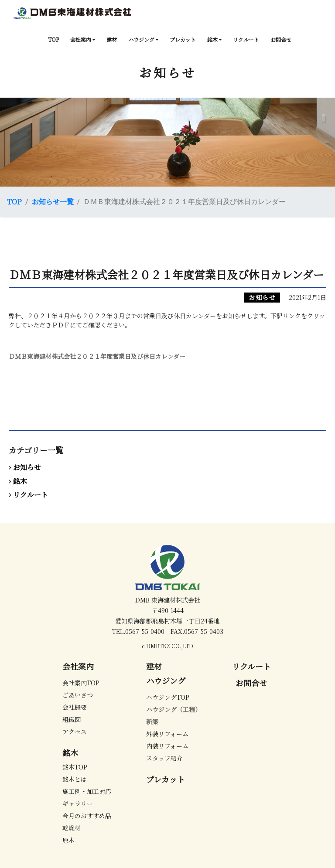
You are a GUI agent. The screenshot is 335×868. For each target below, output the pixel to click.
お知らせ (262, 297)
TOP (53, 39)
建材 (112, 39)
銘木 (212, 39)
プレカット (183, 39)
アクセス (75, 732)
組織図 (72, 719)
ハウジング (141, 39)
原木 (68, 840)
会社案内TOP (81, 683)
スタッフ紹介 (164, 758)
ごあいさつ (78, 695)
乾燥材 (72, 828)
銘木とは (75, 779)
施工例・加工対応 (87, 791)
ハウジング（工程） (174, 709)
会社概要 (75, 707)
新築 (152, 722)
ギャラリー (78, 803)
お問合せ (281, 39)
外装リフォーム (167, 734)
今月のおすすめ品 (87, 816)
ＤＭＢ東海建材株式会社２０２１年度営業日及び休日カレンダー (97, 356)
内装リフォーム (167, 746)
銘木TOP (75, 767)
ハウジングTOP (168, 697)
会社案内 (81, 39)
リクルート (246, 39)
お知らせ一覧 (53, 202)
